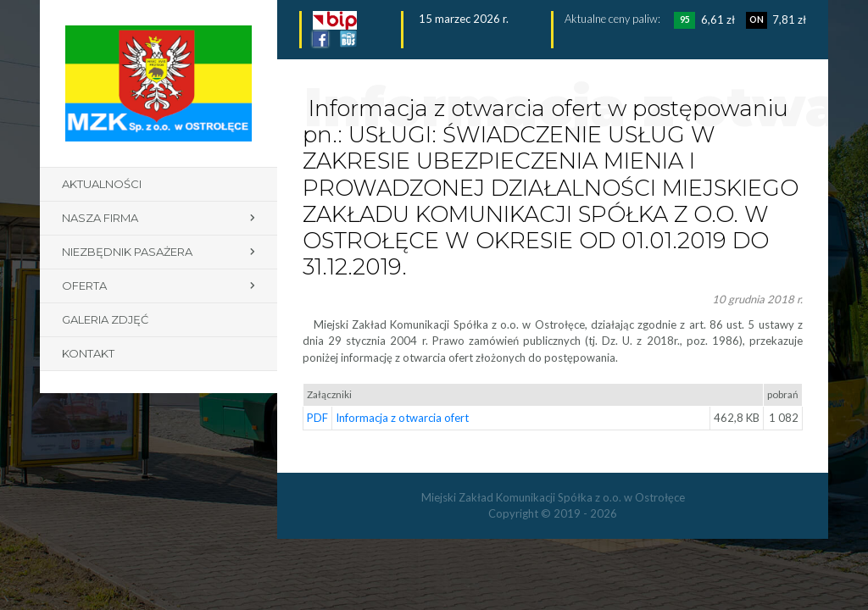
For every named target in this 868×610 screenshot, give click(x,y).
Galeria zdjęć (105, 319)
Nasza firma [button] (100, 218)
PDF (317, 418)
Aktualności (102, 184)
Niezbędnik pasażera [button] (127, 252)
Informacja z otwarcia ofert (402, 418)
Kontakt (88, 353)
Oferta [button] (84, 286)
